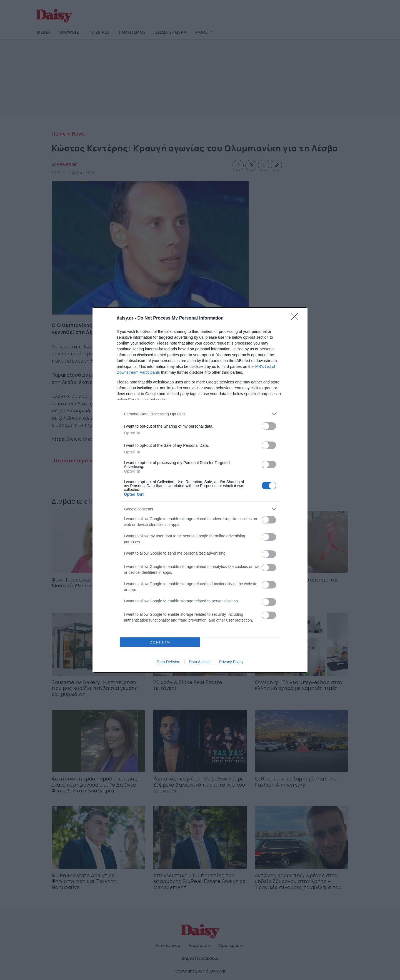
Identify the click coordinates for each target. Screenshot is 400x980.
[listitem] (200, 414)
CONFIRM (160, 642)
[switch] (269, 426)
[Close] (296, 318)
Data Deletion (168, 662)
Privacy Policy (231, 662)
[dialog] (200, 490)
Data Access (200, 662)
